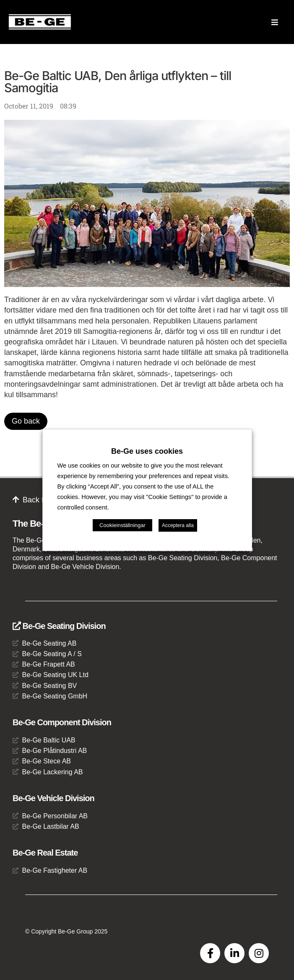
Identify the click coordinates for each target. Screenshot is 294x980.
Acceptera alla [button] (178, 525)
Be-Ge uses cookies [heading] (147, 451)
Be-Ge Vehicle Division (53, 798)
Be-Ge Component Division (62, 722)
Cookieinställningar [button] (122, 525)
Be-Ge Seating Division (59, 626)
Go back (26, 421)
